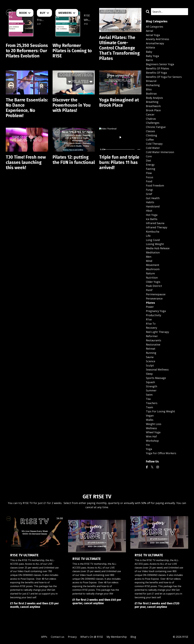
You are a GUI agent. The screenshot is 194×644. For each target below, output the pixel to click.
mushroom (153, 269)
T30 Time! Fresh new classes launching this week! (26, 162)
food (149, 181)
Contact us (58, 637)
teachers (152, 403)
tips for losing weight (160, 411)
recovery (152, 328)
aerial (149, 31)
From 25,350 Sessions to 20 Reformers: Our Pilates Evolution (27, 51)
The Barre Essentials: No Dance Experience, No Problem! (27, 108)
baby (149, 52)
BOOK (25, 13)
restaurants (154, 340)
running (151, 353)
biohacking (153, 85)
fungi (149, 190)
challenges (153, 123)
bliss (149, 89)
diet (149, 160)
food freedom (155, 185)
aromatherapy (155, 43)
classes (150, 131)
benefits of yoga (156, 73)
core (149, 156)
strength (152, 386)
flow (149, 173)
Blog (133, 637)
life (148, 236)
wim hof (151, 436)
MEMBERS (67, 13)
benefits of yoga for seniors (164, 77)
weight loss (154, 424)
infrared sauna (155, 223)
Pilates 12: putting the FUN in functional (74, 160)
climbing (152, 135)
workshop (152, 441)
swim (149, 395)
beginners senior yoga (160, 64)
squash (150, 382)
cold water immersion (160, 152)
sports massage (156, 378)
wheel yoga (153, 432)
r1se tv (151, 324)
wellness (151, 428)
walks (150, 420)
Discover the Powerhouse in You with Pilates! (72, 105)
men (149, 257)
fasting (151, 169)
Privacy (72, 637)
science (151, 361)
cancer (150, 114)
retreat (151, 349)
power (150, 307)
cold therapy (154, 144)
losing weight (155, 244)
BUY (44, 13)
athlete (150, 47)
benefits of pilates (158, 68)
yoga (149, 449)
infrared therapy (157, 227)
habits (150, 202)
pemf (149, 290)
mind (149, 261)
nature (150, 273)
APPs (44, 637)
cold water (153, 148)
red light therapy (157, 332)
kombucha (153, 232)
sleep (149, 374)
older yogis (153, 282)
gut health (153, 198)
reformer (152, 336)
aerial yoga (153, 35)
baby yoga (152, 56)
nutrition (152, 278)
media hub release (158, 248)
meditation (153, 252)
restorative (153, 345)
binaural (151, 81)
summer (151, 390)
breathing (152, 102)
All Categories (155, 27)
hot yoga (152, 215)
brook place (153, 110)
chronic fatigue (156, 127)
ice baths (152, 219)
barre (149, 60)
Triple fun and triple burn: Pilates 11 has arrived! (119, 162)
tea (148, 399)
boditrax (151, 94)
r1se (149, 319)
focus (150, 177)
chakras (151, 119)
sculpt (150, 365)
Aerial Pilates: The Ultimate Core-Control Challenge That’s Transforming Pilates (119, 48)
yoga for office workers (161, 453)
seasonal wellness (157, 369)
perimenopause (156, 294)
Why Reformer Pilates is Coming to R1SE (72, 51)
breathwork (153, 106)
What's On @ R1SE (92, 637)
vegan (150, 416)
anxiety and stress (158, 39)
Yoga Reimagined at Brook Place (119, 103)
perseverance (154, 298)
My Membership (117, 637)
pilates (150, 303)
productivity (154, 315)
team (149, 407)
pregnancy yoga (156, 311)
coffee (150, 140)
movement (153, 265)
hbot (149, 211)
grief (149, 194)
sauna (150, 357)
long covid (153, 240)
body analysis (154, 98)
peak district (154, 286)
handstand (153, 206)
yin (148, 445)
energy (150, 165)
